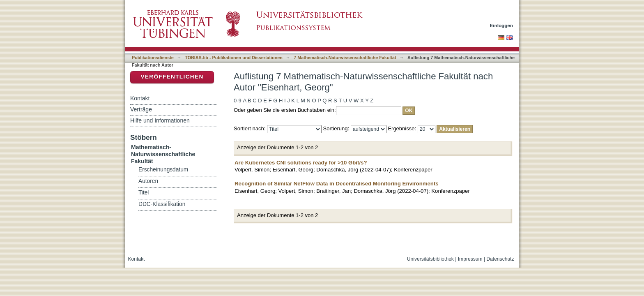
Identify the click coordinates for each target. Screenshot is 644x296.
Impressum (470, 259)
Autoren (148, 181)
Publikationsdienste (153, 58)
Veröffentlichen (172, 77)
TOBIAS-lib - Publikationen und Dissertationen (234, 58)
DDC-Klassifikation (162, 204)
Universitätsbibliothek (430, 259)
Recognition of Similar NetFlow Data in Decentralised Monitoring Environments (337, 184)
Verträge (141, 109)
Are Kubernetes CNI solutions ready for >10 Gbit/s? (301, 163)
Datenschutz (500, 259)
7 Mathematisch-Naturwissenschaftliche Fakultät (345, 58)
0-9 (238, 101)
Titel (144, 193)
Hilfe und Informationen (160, 120)
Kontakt (140, 98)
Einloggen (502, 25)
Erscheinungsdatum (163, 170)
